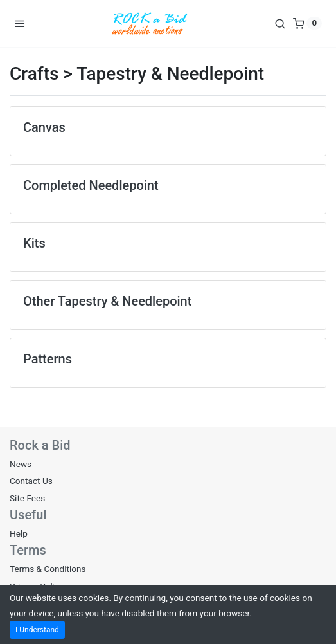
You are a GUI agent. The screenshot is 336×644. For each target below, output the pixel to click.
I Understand (37, 630)
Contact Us (31, 481)
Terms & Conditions (48, 569)
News (21, 464)
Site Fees (27, 498)
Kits (34, 243)
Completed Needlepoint (91, 185)
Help (19, 533)
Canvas (44, 127)
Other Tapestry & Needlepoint (107, 301)
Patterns (48, 359)
